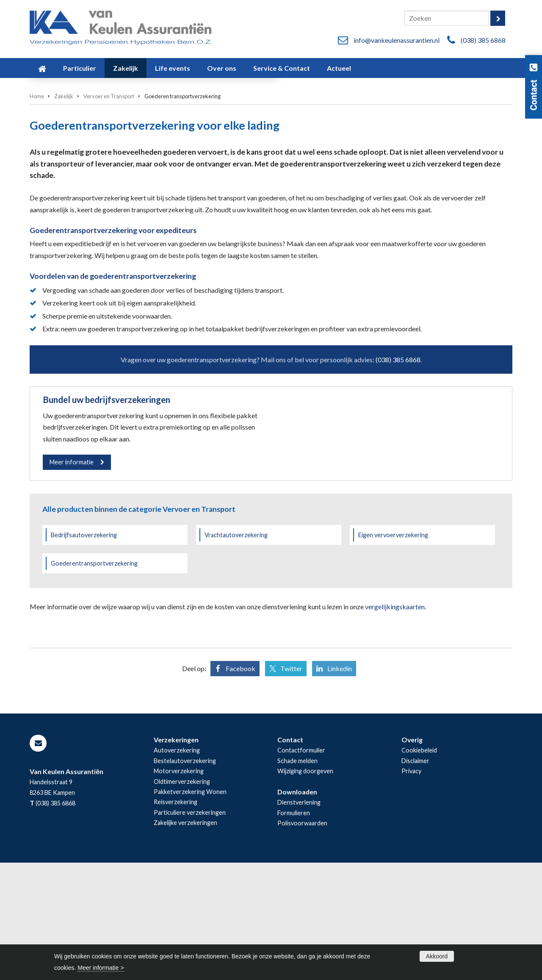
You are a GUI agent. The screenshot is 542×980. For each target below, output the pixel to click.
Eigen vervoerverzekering (393, 652)
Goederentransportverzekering (94, 681)
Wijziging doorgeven (305, 888)
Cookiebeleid (419, 868)
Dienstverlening (299, 920)
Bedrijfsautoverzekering (84, 652)
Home (37, 211)
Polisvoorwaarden (302, 941)
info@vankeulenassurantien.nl (397, 40)
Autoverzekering (177, 868)
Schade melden (297, 878)
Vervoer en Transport (109, 211)
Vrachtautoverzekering (236, 652)
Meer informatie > (101, 968)
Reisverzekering (176, 920)
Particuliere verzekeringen (190, 930)
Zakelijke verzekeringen (185, 940)
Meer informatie (72, 576)
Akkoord (437, 956)
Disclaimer (415, 878)
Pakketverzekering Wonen (190, 909)
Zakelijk (64, 211)
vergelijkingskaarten (395, 724)
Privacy (411, 888)
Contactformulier (301, 868)
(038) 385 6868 (483, 40)
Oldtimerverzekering (182, 899)
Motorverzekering (179, 888)
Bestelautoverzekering (185, 878)
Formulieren (294, 930)
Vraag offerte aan (69, 167)
